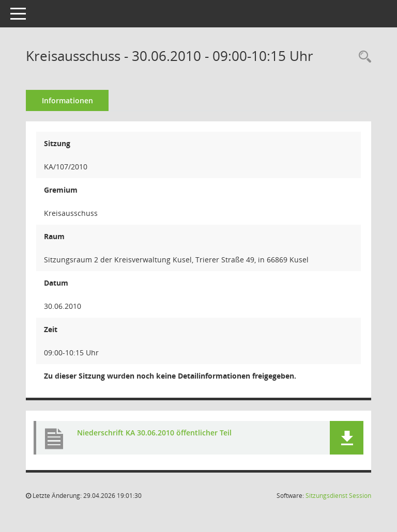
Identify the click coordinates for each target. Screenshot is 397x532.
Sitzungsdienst (338, 496)
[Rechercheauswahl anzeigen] (362, 57)
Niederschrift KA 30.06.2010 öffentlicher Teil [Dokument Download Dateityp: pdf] (154, 433)
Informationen (67, 100)
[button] (347, 438)
